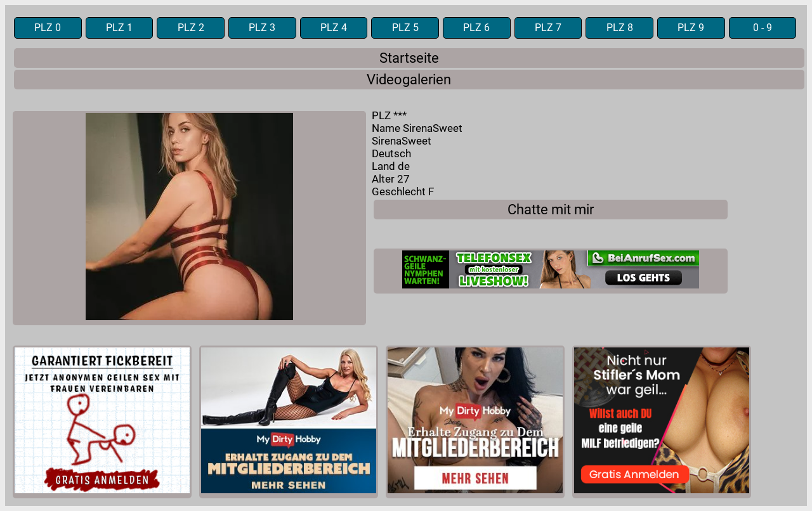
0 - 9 (763, 28)
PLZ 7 (548, 28)
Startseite (409, 58)
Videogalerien (409, 80)
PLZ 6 (476, 28)
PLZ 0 (48, 28)
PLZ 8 (620, 28)
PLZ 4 (334, 28)
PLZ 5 (405, 28)
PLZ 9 (691, 28)
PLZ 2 (191, 28)
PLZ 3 (262, 28)
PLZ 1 (119, 28)
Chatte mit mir (551, 210)
